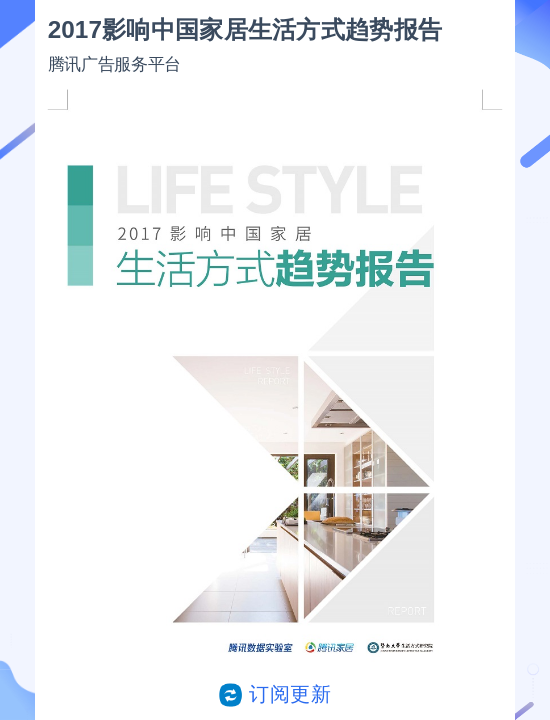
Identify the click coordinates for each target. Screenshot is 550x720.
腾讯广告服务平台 (114, 63)
